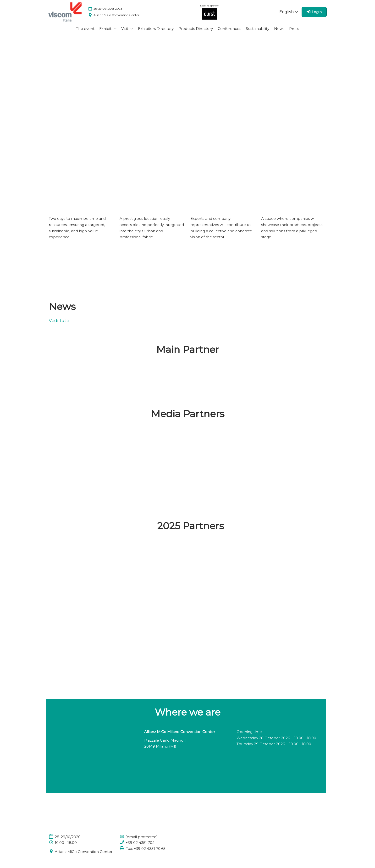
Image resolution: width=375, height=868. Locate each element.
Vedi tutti (59, 325)
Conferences (229, 33)
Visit (125, 33)
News (279, 33)
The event (85, 33)
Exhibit (106, 33)
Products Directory (196, 33)
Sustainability (258, 33)
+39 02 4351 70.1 (140, 847)
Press (294, 33)
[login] (314, 16)
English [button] (289, 16)
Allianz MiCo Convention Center (84, 856)
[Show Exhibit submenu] (115, 33)
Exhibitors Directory (156, 33)
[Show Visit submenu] (132, 33)
